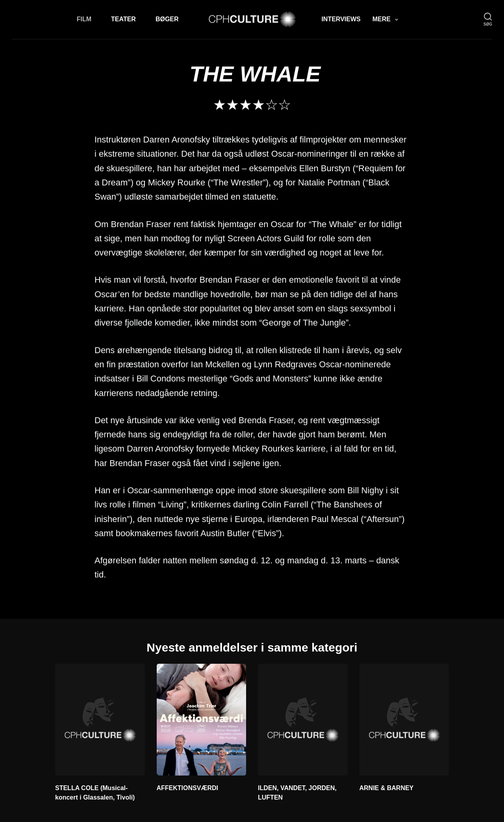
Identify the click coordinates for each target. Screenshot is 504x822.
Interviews (341, 19)
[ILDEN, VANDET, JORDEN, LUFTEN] (303, 720)
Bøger (167, 19)
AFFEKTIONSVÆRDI (187, 788)
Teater (123, 19)
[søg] (488, 19)
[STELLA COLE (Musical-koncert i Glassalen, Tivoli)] (100, 720)
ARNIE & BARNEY (387, 788)
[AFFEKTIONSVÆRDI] (202, 720)
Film (84, 19)
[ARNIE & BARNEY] (404, 720)
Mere (387, 20)
